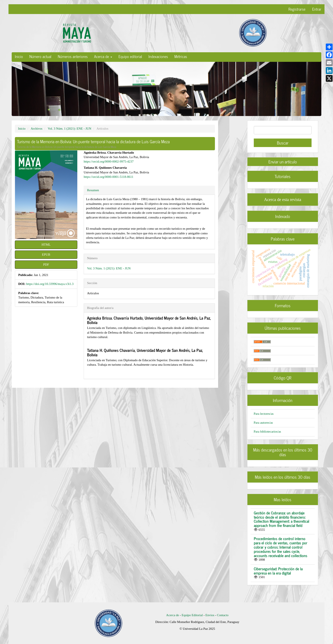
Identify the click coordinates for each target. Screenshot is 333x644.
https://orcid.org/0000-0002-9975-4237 (109, 161)
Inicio (19, 56)
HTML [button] (46, 245)
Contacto (223, 615)
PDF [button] (46, 265)
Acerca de (172, 615)
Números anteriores (73, 56)
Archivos (37, 129)
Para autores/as (263, 423)
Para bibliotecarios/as (267, 432)
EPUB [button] (46, 255)
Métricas (181, 56)
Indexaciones (158, 56)
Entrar (317, 9)
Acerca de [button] (103, 56)
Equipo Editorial (192, 615)
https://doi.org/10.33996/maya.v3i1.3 (50, 284)
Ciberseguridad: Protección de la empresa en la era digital (278, 571)
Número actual (40, 56)
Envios (210, 615)
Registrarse (297, 9)
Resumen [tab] (93, 190)
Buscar (283, 143)
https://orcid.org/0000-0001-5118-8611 (109, 177)
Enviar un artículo (283, 162)
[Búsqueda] (283, 130)
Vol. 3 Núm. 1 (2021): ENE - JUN (70, 129)
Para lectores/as (264, 414)
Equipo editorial (130, 56)
